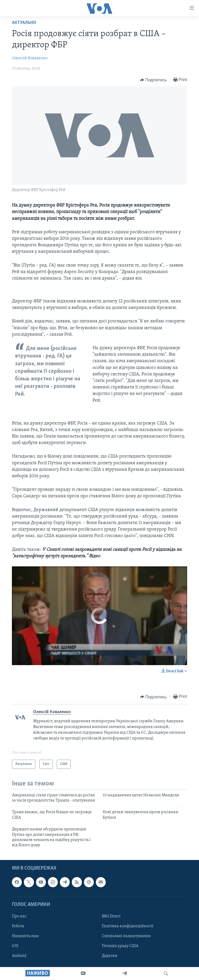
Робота (18, 926)
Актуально (24, 23)
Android (19, 956)
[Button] (153, 80)
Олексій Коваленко (30, 58)
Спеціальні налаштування (126, 936)
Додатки (110, 956)
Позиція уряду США (120, 946)
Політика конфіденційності (128, 926)
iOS (15, 946)
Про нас (19, 916)
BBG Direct (111, 916)
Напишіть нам (25, 936)
